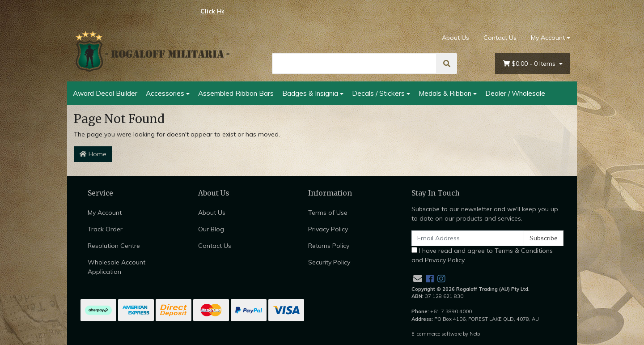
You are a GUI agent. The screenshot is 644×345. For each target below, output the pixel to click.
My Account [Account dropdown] (548, 38)
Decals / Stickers (378, 93)
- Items (530, 64)
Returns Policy (329, 246)
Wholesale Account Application (117, 267)
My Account (105, 213)
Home (93, 154)
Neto (475, 334)
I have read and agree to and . (482, 255)
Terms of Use (328, 213)
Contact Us (500, 38)
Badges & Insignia (310, 93)
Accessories (165, 93)
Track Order (105, 229)
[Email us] (418, 279)
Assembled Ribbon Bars (236, 93)
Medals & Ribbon (445, 93)
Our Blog (211, 229)
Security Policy (329, 262)
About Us (455, 38)
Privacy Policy (328, 229)
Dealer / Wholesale (515, 93)
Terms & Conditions (524, 251)
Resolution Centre (114, 246)
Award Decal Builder (105, 93)
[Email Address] (468, 238)
